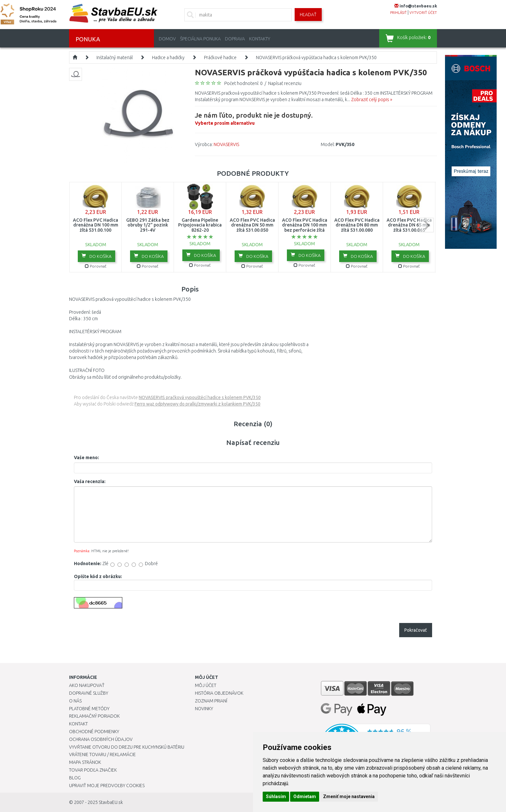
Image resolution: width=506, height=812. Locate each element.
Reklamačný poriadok (94, 716)
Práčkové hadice (220, 58)
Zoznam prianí (211, 701)
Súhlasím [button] (276, 796)
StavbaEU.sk (111, 802)
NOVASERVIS (226, 144)
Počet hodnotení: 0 (243, 83)
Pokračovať (416, 630)
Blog (75, 778)
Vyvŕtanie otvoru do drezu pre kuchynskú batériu (127, 747)
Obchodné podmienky (94, 732)
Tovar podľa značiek (93, 770)
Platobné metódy (89, 709)
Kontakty (260, 39)
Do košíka (96, 256)
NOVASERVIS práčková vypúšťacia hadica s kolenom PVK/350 (316, 58)
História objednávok (219, 693)
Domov (167, 39)
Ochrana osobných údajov (101, 739)
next (426, 225)
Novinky (204, 709)
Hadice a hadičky (168, 58)
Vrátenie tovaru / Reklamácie (102, 754)
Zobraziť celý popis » (372, 100)
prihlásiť (398, 13)
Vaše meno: (86, 458)
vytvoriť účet (423, 13)
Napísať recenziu (285, 83)
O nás (75, 701)
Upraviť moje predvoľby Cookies (107, 786)
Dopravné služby (89, 693)
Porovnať (96, 266)
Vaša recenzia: (90, 481)
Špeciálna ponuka (200, 39)
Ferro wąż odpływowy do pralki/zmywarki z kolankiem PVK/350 (197, 404)
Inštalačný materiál (115, 58)
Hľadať (308, 15)
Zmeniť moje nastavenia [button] (349, 796)
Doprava (235, 39)
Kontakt (78, 724)
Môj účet (206, 685)
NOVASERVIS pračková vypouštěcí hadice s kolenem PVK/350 (200, 397)
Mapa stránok (85, 762)
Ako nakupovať (87, 685)
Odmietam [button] (305, 796)
